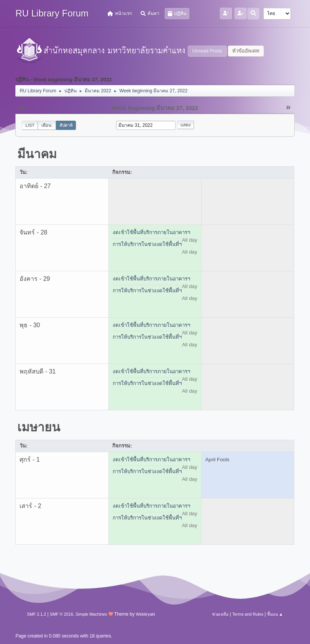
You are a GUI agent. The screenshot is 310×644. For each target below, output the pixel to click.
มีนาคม (37, 154)
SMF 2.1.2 (36, 614)
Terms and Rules (248, 614)
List (30, 125)
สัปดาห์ (66, 125)
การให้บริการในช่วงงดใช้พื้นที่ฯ (147, 244)
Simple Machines (91, 614)
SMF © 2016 (62, 614)
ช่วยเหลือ (220, 614)
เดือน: (47, 125)
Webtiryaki (146, 614)
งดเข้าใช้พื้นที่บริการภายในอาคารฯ (151, 232)
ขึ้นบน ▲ (275, 614)
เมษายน (39, 427)
